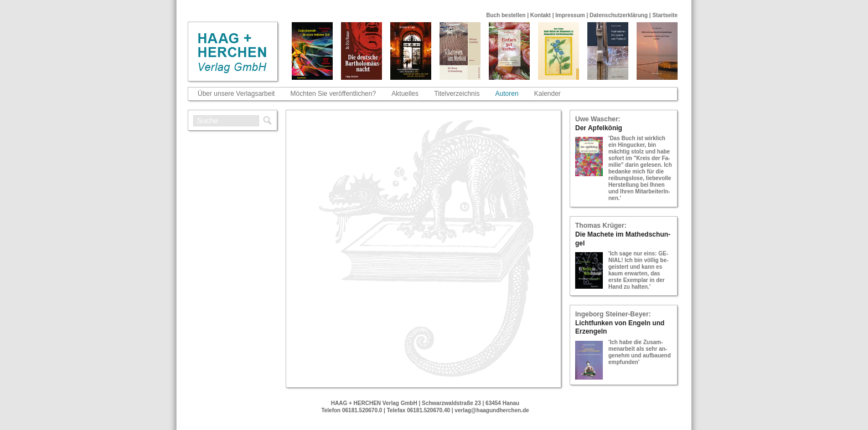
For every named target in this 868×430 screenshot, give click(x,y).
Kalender (547, 94)
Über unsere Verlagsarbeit (236, 94)
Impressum (570, 15)
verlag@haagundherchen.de (492, 410)
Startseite (665, 15)
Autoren (507, 94)
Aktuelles (405, 94)
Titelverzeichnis (457, 94)
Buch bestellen (506, 15)
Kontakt (541, 15)
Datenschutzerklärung (619, 15)
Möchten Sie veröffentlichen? (334, 94)
